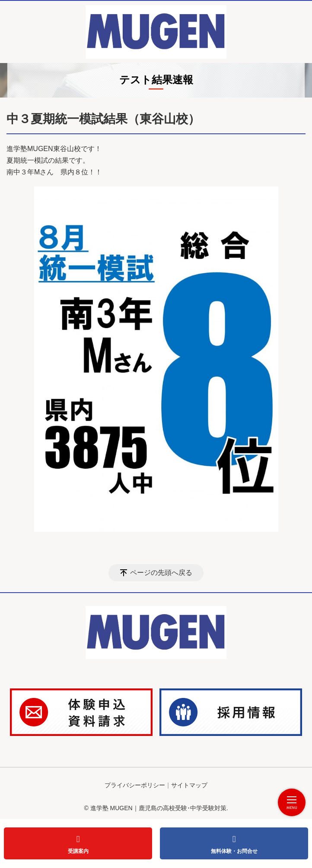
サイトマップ (189, 785)
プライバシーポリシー (135, 785)
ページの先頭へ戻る (161, 573)
